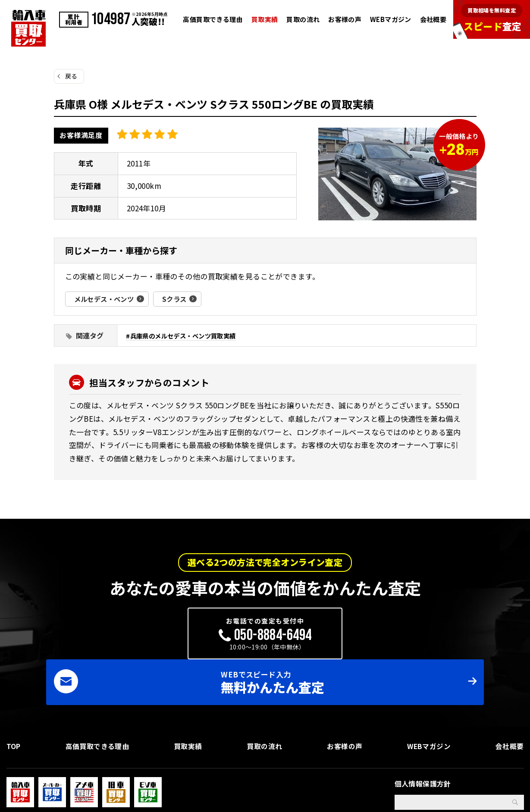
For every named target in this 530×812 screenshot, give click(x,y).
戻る (71, 76)
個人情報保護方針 (423, 740)
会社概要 (433, 19)
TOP (14, 701)
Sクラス (179, 299)
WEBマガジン (391, 19)
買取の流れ (303, 19)
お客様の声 (345, 19)
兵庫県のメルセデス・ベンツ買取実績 (187, 335)
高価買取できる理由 (213, 19)
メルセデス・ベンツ (106, 299)
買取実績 (265, 19)
